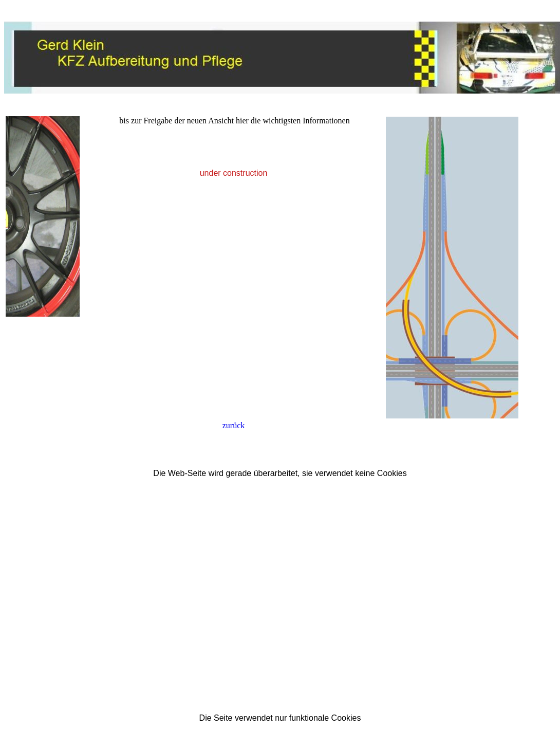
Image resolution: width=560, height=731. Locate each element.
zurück (234, 425)
